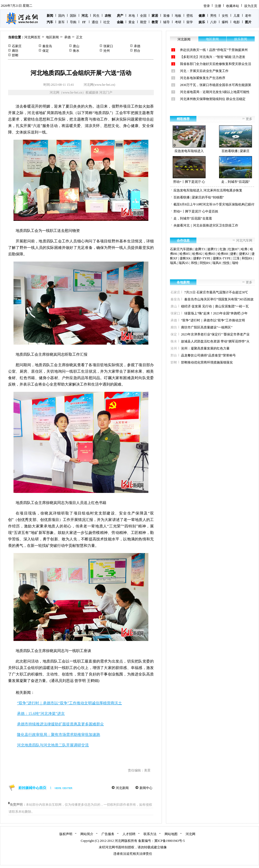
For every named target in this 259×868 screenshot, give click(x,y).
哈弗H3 (210, 254)
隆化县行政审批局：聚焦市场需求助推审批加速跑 (59, 735)
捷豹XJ (244, 254)
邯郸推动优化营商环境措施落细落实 (207, 362)
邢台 (137, 51)
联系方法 (150, 834)
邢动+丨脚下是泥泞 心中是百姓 (196, 211)
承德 (67, 37)
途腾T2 (212, 249)
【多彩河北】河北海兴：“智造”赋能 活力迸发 (213, 57)
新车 (62, 22)
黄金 (132, 22)
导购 (73, 22)
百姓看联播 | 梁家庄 (236, 139)
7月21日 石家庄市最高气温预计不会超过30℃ (216, 292)
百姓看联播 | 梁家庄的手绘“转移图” (199, 197)
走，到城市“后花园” (236, 170)
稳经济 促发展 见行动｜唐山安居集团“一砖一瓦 (215, 306)
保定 (46, 51)
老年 (248, 16)
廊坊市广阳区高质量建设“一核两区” (207, 327)
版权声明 (66, 834)
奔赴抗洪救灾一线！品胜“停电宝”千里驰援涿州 (214, 50)
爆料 (225, 22)
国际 (73, 16)
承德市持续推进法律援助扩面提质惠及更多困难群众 (60, 724)
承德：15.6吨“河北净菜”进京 (41, 714)
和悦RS (247, 258)
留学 (190, 22)
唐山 (76, 46)
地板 (178, 16)
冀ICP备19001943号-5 (170, 841)
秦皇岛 (47, 46)
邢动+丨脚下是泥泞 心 (189, 170)
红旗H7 (234, 249)
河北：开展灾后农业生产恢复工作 (204, 71)
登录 (207, 6)
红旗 (223, 249)
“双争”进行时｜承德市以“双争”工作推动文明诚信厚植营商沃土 (69, 703)
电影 (237, 22)
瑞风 (173, 263)
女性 (225, 16)
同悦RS (205, 263)
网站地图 (171, 834)
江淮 (236, 258)
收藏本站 (233, 6)
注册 (218, 6)
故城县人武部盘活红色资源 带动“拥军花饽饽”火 (215, 341)
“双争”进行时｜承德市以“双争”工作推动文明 (213, 320)
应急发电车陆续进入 (189, 139)
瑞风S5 (184, 263)
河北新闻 (122, 788)
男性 (213, 16)
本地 (132, 16)
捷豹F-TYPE (202, 258)
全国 (143, 16)
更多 (249, 119)
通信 (95, 22)
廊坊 (15, 51)
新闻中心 (146, 788)
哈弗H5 (185, 254)
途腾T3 (200, 249)
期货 (143, 22)
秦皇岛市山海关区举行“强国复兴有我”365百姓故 (219, 299)
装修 (166, 16)
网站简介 (87, 834)
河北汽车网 (244, 241)
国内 (62, 16)
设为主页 (251, 6)
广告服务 (108, 834)
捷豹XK (185, 258)
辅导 (166, 22)
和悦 (194, 263)
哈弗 (244, 249)
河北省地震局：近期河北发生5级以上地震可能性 (215, 92)
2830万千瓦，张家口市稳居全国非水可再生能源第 (216, 85)
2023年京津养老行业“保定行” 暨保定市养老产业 (215, 334)
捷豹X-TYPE (222, 258)
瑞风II (217, 263)
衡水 (76, 51)
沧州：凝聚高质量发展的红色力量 (205, 348)
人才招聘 (129, 834)
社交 (107, 22)
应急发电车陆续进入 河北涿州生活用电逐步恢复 (208, 190)
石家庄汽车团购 (181, 249)
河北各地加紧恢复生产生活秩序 (203, 78)
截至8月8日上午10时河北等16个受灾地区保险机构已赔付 (214, 204)
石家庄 (17, 46)
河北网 (190, 834)
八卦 (213, 22)
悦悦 (226, 263)
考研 (178, 22)
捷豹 (233, 254)
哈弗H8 (223, 254)
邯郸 (15, 55)
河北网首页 (32, 37)
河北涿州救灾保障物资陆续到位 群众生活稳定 (213, 99)
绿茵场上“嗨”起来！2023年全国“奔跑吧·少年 (216, 313)
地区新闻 (52, 37)
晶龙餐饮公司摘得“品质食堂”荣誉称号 (208, 355)
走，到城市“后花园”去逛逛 (193, 218)
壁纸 (190, 16)
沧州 (107, 51)
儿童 (237, 16)
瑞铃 (235, 263)
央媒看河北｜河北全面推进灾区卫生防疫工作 (206, 225)
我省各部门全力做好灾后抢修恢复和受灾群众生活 (216, 64)
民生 (96, 16)
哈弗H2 (197, 254)
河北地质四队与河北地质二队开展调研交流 (53, 745)
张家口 (108, 46)
